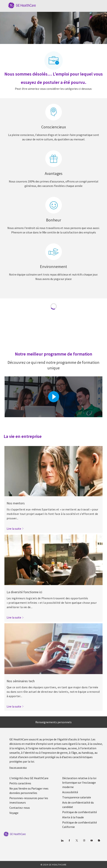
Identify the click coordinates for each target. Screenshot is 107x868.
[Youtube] (91, 841)
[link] (15, 529)
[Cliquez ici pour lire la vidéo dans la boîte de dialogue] (54, 397)
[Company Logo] (20, 5)
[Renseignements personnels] (53, 722)
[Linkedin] (62, 841)
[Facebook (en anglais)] (69, 841)
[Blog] (84, 841)
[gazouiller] (77, 841)
